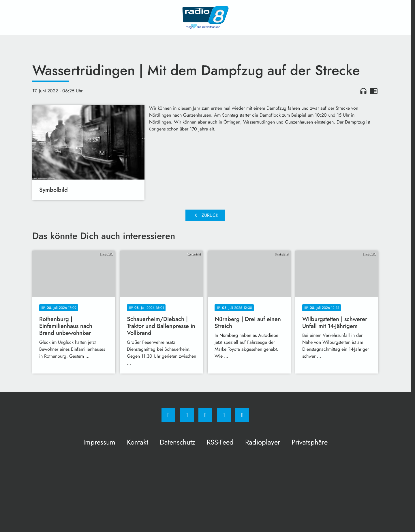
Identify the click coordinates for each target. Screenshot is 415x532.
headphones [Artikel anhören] (363, 91)
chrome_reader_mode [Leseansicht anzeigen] (374, 91)
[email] (242, 415)
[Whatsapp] (205, 415)
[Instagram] (187, 415)
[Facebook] (168, 415)
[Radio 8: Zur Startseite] (205, 17)
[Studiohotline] (224, 415)
